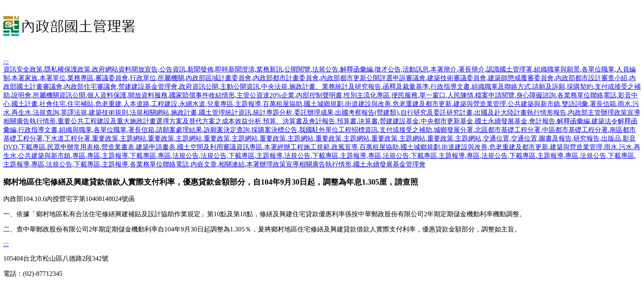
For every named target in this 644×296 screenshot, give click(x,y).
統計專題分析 (273, 112)
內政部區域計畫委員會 (218, 78)
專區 (79, 156)
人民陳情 (460, 95)
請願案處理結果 (179, 130)
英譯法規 (74, 112)
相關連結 (232, 164)
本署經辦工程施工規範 (297, 147)
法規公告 (325, 69)
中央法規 (274, 87)
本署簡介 (444, 69)
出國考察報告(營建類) (367, 112)
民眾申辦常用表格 (74, 147)
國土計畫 (25, 104)
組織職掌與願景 (557, 69)
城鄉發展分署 (453, 130)
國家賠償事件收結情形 (202, 95)
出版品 (611, 138)
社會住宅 (53, 104)
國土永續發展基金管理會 (389, 164)
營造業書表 (118, 147)
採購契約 (580, 87)
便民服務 (405, 95)
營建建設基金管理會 (148, 87)
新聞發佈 (200, 69)
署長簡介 (471, 69)
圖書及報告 (555, 138)
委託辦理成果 (314, 112)
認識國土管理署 (509, 69)
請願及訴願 (549, 87)
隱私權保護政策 (67, 69)
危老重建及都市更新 (422, 104)
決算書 (368, 121)
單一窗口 (432, 95)
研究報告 (586, 138)
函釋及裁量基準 (406, 87)
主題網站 (133, 138)
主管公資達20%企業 (266, 95)
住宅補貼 (80, 104)
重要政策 (105, 138)
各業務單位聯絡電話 (587, 95)
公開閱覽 (297, 69)
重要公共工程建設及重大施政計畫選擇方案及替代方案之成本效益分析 (159, 121)
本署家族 (25, 78)
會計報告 (542, 121)
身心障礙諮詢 (536, 95)
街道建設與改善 (368, 104)
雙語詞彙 (575, 104)
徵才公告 (388, 69)
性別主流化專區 (367, 95)
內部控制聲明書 (319, 95)
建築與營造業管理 (480, 104)
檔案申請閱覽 (495, 95)
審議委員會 (112, 78)
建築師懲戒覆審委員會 (521, 78)
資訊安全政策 (23, 69)
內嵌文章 (204, 164)
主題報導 (248, 104)
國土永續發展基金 (501, 121)
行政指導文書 (450, 87)
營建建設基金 (399, 121)
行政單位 (143, 78)
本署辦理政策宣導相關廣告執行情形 (299, 164)
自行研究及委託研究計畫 (437, 112)
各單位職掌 (598, 69)
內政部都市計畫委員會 (286, 78)
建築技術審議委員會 (457, 78)
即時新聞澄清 (235, 69)
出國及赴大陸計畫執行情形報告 (520, 112)
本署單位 (53, 78)
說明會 (21, 95)
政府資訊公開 (199, 87)
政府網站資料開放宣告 (125, 69)
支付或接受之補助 (406, 130)
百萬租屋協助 (283, 104)
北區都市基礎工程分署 (508, 130)
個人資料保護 (107, 95)
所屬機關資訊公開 (59, 95)
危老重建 (108, 104)
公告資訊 (172, 69)
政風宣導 (345, 147)
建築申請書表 (156, 147)
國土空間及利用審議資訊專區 (220, 147)
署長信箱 (603, 104)
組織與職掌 (76, 130)
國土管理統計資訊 (225, 112)
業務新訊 (269, 69)
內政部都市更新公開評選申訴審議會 (373, 78)
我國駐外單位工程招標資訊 (338, 130)
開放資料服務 (148, 95)
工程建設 (164, 104)
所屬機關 (171, 78)
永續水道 (192, 104)
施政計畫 (184, 112)
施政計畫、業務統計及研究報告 (335, 87)
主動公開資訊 (240, 87)
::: (6, 61)
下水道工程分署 (67, 138)
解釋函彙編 (356, 69)
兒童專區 (220, 104)
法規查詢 (46, 112)
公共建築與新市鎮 (534, 104)
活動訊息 (416, 69)
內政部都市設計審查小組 (591, 78)
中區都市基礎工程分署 (575, 130)
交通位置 (496, 138)
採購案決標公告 (274, 130)
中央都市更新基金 (447, 121)
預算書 (347, 121)
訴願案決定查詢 (227, 130)
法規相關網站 (149, 112)
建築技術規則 (108, 112)
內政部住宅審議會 (90, 87)
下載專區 (32, 147)
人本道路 (136, 104)
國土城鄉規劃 (324, 104)
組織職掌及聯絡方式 (501, 87)
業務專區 (80, 78)
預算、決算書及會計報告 (299, 121)
